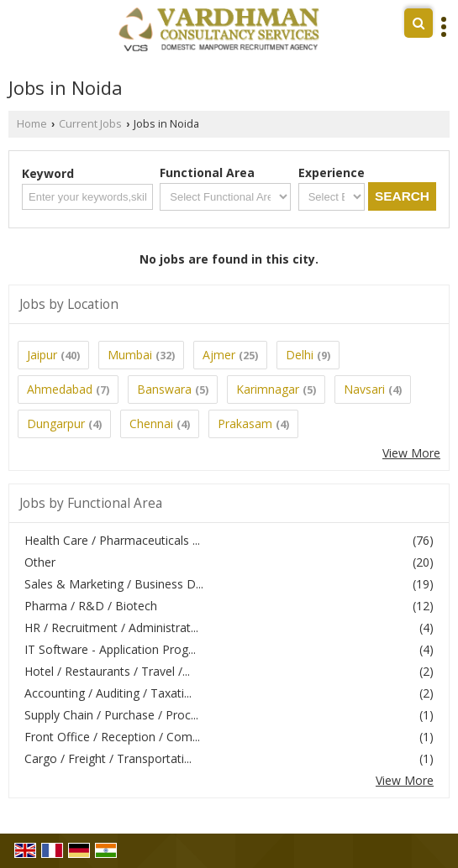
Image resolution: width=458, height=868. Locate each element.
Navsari (364, 389)
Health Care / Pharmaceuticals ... (112, 540)
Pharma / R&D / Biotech (91, 606)
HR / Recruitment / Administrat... (111, 627)
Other (40, 562)
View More (411, 453)
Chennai (151, 424)
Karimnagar (268, 389)
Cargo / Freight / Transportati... (108, 758)
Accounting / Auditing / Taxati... (108, 693)
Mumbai (130, 355)
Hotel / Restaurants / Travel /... (107, 671)
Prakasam (245, 424)
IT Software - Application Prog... (110, 649)
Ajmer (219, 355)
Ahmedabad (60, 389)
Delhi (300, 355)
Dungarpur (56, 424)
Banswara (164, 389)
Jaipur (42, 355)
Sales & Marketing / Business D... (114, 584)
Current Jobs (90, 124)
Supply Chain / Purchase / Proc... (111, 715)
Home (32, 124)
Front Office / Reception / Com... (112, 737)
